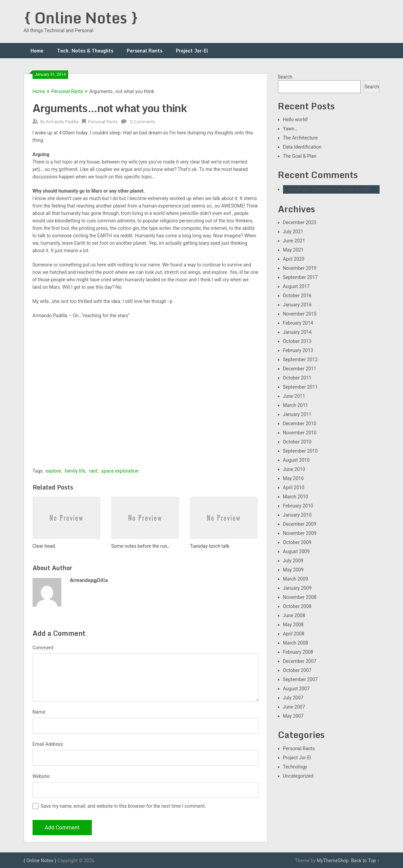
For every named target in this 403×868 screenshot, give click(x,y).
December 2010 (300, 424)
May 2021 (293, 250)
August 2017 (296, 286)
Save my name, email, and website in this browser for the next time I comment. (124, 806)
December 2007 (300, 661)
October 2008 (297, 606)
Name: (39, 712)
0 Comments (143, 122)
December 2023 (300, 222)
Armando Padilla (62, 122)
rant (93, 471)
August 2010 (296, 460)
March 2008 (296, 643)
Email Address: (48, 744)
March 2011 (296, 405)
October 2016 (297, 296)
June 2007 (294, 707)
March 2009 (296, 579)
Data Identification (302, 147)
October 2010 (297, 442)
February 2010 (298, 506)
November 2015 (300, 314)
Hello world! (296, 120)
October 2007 (297, 670)
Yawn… (290, 129)
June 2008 (294, 615)
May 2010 (293, 478)
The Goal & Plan (300, 156)
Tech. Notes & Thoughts (85, 51)
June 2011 (294, 396)
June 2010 (294, 469)
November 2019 (300, 268)
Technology (295, 767)
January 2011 (297, 414)
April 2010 (294, 487)
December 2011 (300, 369)
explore (53, 471)
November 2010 (300, 433)
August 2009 (296, 551)
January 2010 (297, 515)
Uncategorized (298, 776)
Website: (42, 776)
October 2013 (297, 341)
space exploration (120, 471)
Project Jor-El (192, 51)
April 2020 (294, 259)
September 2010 (300, 451)
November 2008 (300, 597)
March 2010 (296, 497)
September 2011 (300, 387)
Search (285, 77)
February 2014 (298, 323)
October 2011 (297, 378)
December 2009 (300, 524)
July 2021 (293, 232)
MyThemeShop (333, 861)
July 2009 (293, 561)
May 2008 (293, 625)
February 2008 (298, 652)
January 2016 (297, 305)
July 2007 (293, 698)
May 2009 (293, 570)
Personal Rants (145, 51)
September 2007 (300, 679)
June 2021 (294, 241)
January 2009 (297, 588)
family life (75, 471)
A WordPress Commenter (310, 189)
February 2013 (298, 350)
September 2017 (300, 277)
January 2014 (297, 332)
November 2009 (300, 533)
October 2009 (297, 542)
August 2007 (296, 689)
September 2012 (300, 360)
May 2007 (293, 716)
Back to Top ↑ (365, 861)
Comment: (44, 648)
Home (37, 51)
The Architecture (300, 138)
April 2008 (294, 634)
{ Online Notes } (81, 18)
